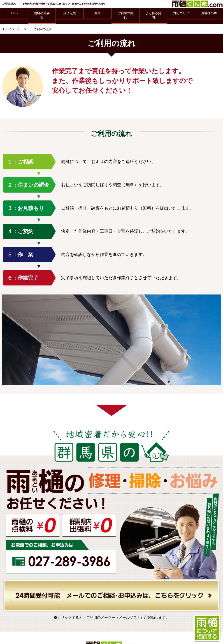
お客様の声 (209, 13)
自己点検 (70, 13)
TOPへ (14, 13)
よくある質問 (153, 15)
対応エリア (181, 13)
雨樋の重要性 (42, 15)
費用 (98, 13)
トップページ (11, 29)
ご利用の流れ (125, 15)
